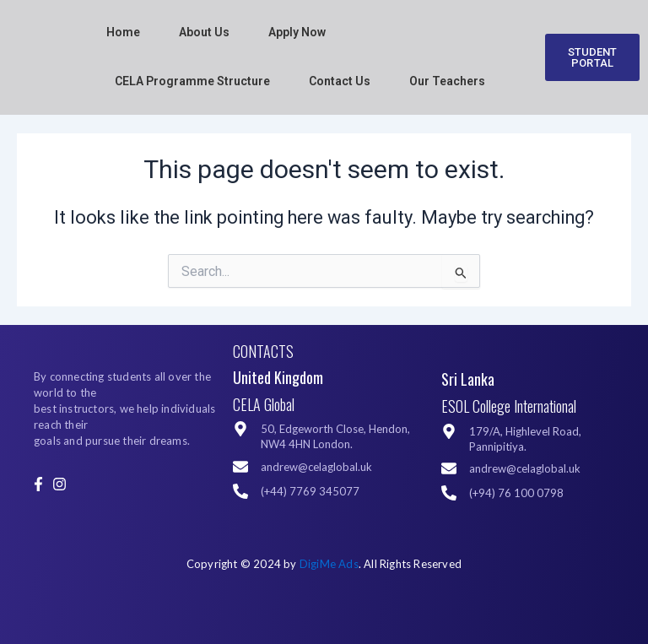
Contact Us (340, 81)
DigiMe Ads (329, 564)
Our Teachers (447, 81)
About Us (204, 32)
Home (123, 32)
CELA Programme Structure (192, 81)
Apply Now (297, 32)
